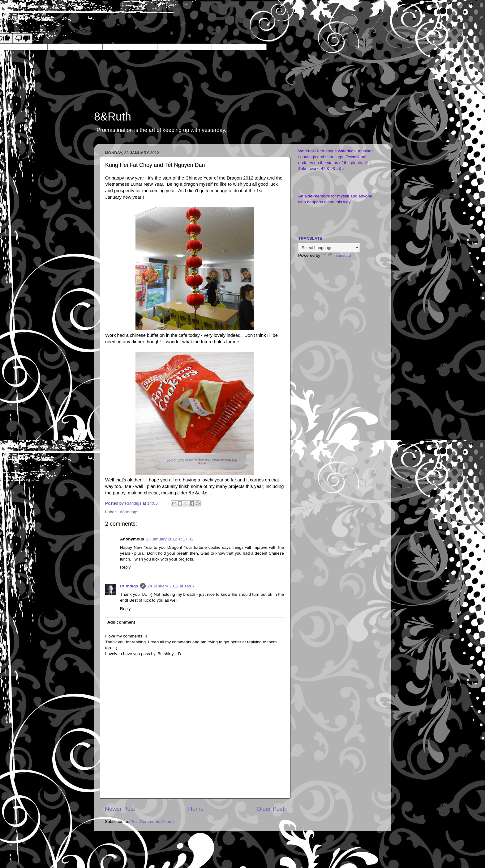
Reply (125, 567)
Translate (336, 255)
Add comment (121, 622)
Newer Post (120, 809)
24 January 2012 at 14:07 (171, 586)
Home (196, 809)
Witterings (129, 512)
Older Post (270, 809)
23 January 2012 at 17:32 (170, 539)
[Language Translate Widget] (329, 248)
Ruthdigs (129, 586)
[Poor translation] (23, 38)
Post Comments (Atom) (152, 821)
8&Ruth (113, 117)
